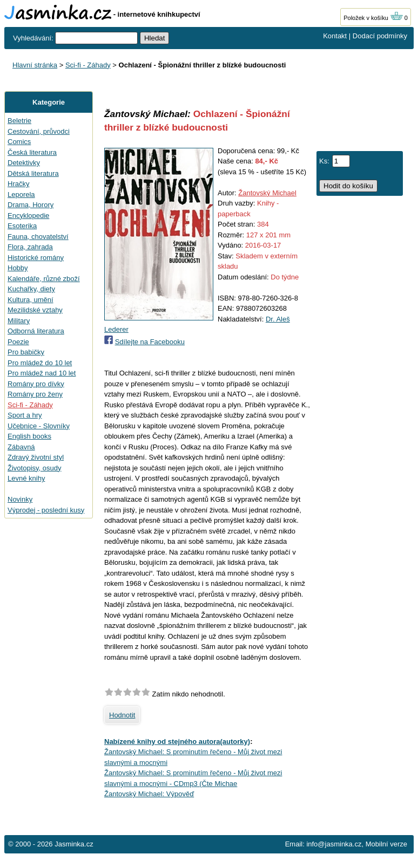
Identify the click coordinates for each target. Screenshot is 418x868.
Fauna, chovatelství (38, 237)
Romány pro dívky (36, 384)
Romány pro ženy (35, 394)
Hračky (18, 184)
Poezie (18, 342)
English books (29, 436)
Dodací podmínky (380, 36)
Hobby (18, 268)
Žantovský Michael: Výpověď (149, 794)
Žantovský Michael (267, 193)
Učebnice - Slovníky (39, 426)
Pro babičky (26, 352)
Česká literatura (32, 152)
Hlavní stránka (35, 65)
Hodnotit (122, 715)
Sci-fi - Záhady (88, 65)
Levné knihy (26, 478)
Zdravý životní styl (36, 457)
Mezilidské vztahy (35, 310)
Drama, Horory (31, 205)
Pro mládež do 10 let (40, 363)
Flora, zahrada (30, 247)
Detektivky (24, 163)
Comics (19, 142)
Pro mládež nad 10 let (42, 373)
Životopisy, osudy (34, 468)
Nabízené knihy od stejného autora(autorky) (177, 741)
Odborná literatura (36, 331)
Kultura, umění (31, 300)
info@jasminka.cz (334, 844)
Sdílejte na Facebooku (150, 342)
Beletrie (19, 121)
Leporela (21, 194)
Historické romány (36, 258)
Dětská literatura (33, 173)
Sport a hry (25, 415)
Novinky (20, 499)
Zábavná (21, 447)
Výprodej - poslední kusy (46, 510)
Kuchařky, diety (31, 289)
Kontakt (335, 36)
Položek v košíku (373, 18)
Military (19, 321)
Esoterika (22, 226)
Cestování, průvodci (39, 131)
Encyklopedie (28, 216)
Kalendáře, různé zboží (44, 279)
